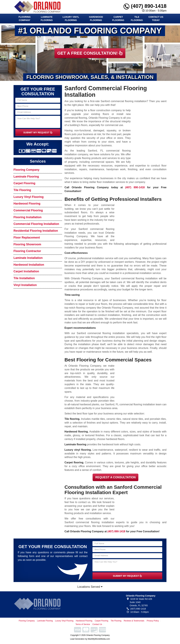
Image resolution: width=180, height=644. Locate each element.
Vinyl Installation (25, 285)
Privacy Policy (153, 621)
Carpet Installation (26, 271)
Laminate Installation (28, 258)
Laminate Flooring (47, 19)
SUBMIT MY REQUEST (38, 132)
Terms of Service (83, 624)
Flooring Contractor (27, 251)
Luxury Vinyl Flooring (71, 19)
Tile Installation (24, 278)
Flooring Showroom (27, 244)
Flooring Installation (28, 217)
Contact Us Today (156, 19)
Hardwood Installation (29, 265)
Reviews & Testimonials (134, 621)
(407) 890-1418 (145, 6)
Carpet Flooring (118, 19)
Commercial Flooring (28, 210)
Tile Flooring (137, 19)
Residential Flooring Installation (36, 231)
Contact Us (97, 624)
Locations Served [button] (90, 587)
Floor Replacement (27, 238)
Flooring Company (25, 19)
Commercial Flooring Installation (36, 224)
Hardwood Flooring (96, 19)
